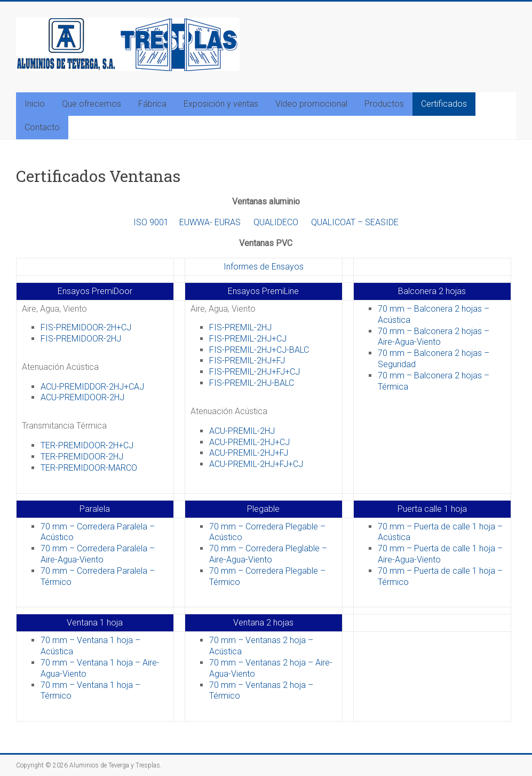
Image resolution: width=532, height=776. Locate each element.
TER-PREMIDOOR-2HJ (82, 457)
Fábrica (152, 104)
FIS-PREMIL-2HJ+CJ (248, 339)
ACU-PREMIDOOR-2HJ (82, 397)
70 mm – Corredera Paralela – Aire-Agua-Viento (98, 554)
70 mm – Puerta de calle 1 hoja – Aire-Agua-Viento (440, 554)
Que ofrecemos (92, 104)
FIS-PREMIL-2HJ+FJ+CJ (255, 372)
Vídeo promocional (311, 104)
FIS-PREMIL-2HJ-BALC (252, 383)
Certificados (444, 104)
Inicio (35, 104)
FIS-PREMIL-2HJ (240, 327)
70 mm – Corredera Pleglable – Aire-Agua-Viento (268, 554)
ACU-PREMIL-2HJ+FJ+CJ (256, 464)
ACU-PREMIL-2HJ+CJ (249, 442)
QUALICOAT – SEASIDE (355, 222)
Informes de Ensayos (264, 267)
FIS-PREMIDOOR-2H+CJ (86, 327)
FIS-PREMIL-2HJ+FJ (247, 361)
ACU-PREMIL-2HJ (242, 431)
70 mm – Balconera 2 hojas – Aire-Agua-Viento (434, 337)
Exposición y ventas (221, 104)
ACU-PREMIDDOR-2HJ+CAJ (92, 387)
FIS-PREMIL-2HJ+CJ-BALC (259, 350)
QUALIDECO (276, 222)
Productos (384, 104)
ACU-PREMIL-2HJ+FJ (249, 453)
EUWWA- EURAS (210, 222)
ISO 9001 (151, 222)
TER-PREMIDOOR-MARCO (89, 468)
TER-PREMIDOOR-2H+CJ (87, 445)
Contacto (42, 127)
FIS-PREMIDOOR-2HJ (81, 339)
